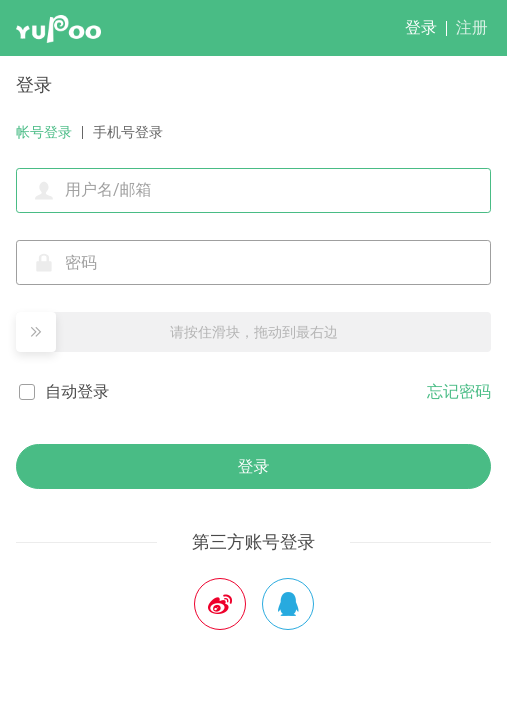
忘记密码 (459, 391)
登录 (421, 27)
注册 (472, 27)
